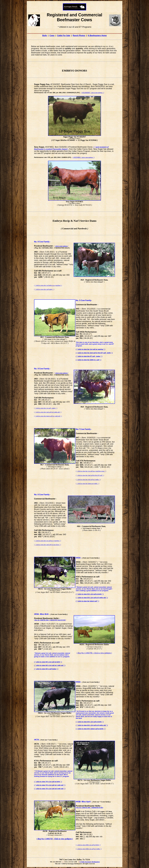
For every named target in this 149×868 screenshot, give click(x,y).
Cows (52, 36)
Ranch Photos (79, 36)
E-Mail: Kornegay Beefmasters (90, 862)
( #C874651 (84, 157)
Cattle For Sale (64, 36)
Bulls (45, 36)
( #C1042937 (93, 93)
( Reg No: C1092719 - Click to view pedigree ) (55, 839)
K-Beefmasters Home (97, 36)
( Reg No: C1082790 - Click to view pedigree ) (94, 653)
